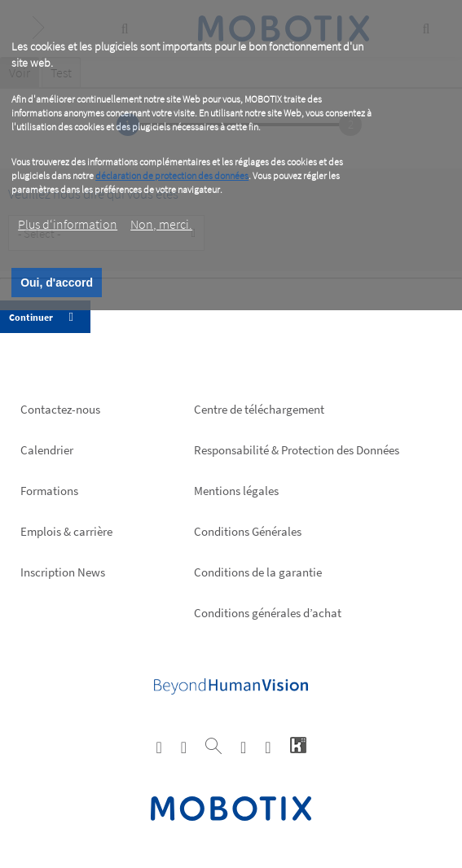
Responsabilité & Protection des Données (297, 450)
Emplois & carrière (66, 531)
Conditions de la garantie (258, 572)
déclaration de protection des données (172, 175)
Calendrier (47, 450)
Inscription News (63, 572)
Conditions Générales (248, 531)
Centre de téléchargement (259, 409)
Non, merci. (161, 224)
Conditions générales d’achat (268, 613)
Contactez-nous (60, 409)
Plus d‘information (68, 224)
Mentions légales (236, 491)
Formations (49, 491)
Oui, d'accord (57, 283)
